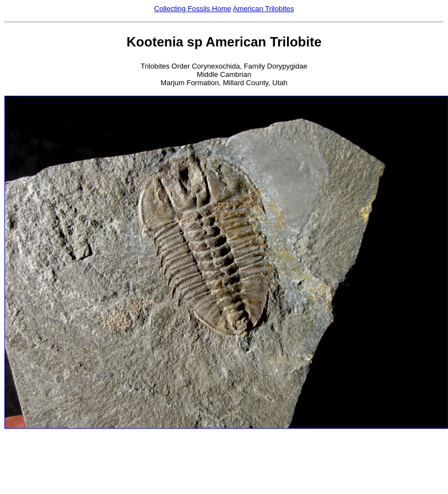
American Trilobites (264, 9)
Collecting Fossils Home (193, 9)
